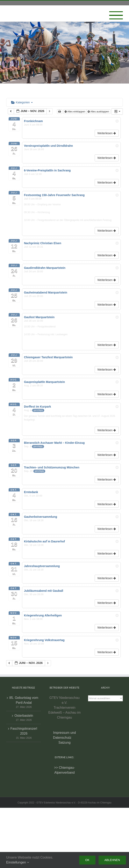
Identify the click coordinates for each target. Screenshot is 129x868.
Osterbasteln (24, 716)
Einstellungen (18, 862)
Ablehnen (112, 860)
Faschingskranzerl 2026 (24, 731)
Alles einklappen (75, 112)
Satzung (64, 743)
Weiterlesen (107, 133)
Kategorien (22, 102)
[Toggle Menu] (116, 15)
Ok (87, 860)
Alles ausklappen (99, 112)
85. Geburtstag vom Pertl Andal (24, 700)
